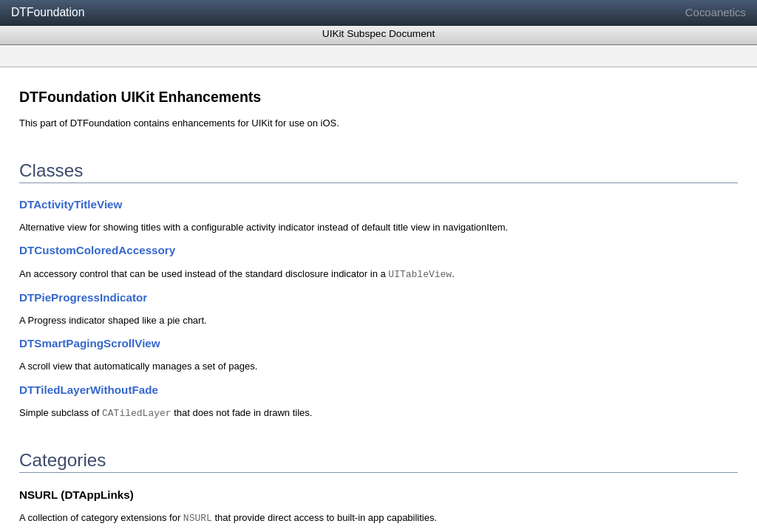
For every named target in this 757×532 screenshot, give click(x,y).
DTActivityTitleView (71, 204)
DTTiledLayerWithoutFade (89, 390)
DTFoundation (48, 12)
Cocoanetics (716, 12)
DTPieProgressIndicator (83, 297)
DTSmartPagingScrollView (90, 343)
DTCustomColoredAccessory (97, 250)
